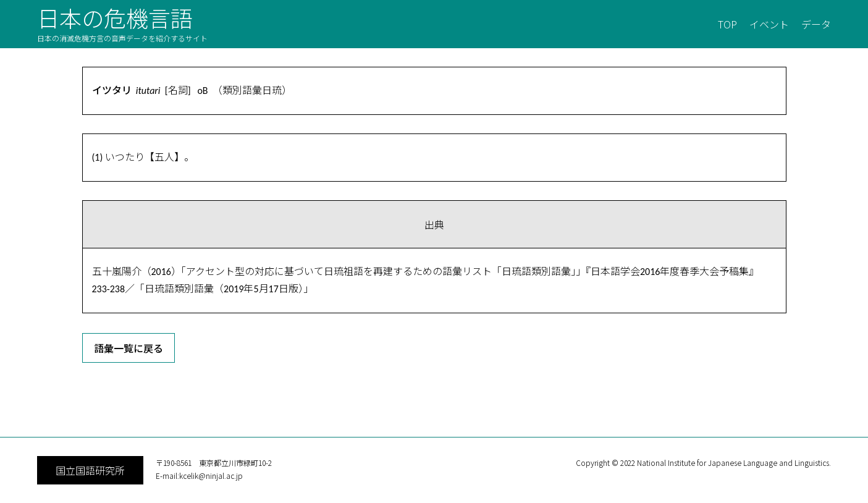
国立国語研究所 (90, 470)
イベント (769, 24)
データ (816, 24)
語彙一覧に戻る (129, 348)
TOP (727, 24)
